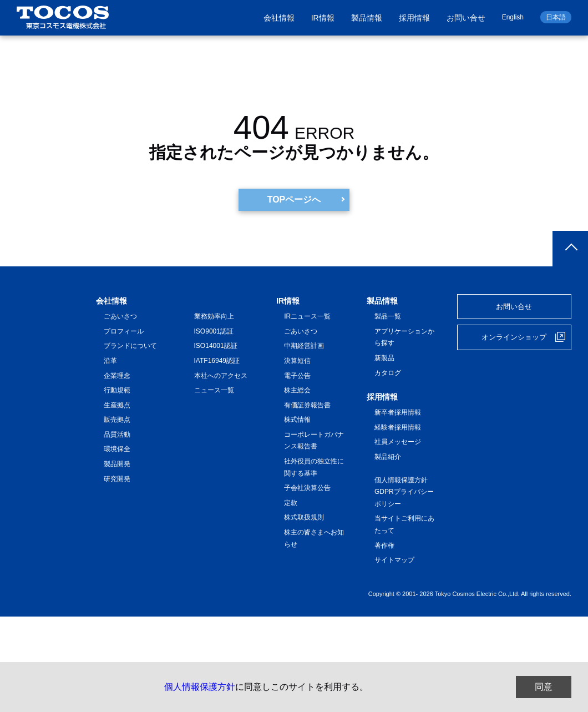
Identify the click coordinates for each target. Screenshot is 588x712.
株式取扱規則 (304, 518)
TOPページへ (294, 200)
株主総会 (297, 390)
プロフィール (124, 331)
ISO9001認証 (214, 331)
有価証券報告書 (307, 405)
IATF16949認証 (217, 361)
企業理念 (117, 376)
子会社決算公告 (307, 488)
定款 (291, 503)
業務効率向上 (214, 316)
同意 (544, 687)
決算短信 (297, 361)
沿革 (110, 361)
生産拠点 (117, 405)
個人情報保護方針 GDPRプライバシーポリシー (404, 492)
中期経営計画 (304, 346)
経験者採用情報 (398, 427)
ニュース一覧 (214, 390)
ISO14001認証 (216, 346)
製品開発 (117, 464)
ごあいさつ (120, 316)
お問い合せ (466, 18)
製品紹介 (388, 457)
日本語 (556, 17)
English (513, 17)
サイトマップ (394, 560)
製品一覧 (388, 316)
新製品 (384, 358)
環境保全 (117, 450)
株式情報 (297, 420)
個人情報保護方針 (200, 687)
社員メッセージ (398, 442)
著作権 (384, 546)
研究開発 (117, 479)
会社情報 (279, 18)
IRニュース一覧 (307, 316)
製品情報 (367, 18)
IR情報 (323, 18)
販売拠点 (117, 420)
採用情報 (414, 18)
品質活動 (117, 435)
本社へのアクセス (221, 376)
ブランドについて (130, 346)
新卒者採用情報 (398, 412)
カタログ (388, 373)
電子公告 (297, 376)
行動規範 (117, 390)
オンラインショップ (514, 337)
